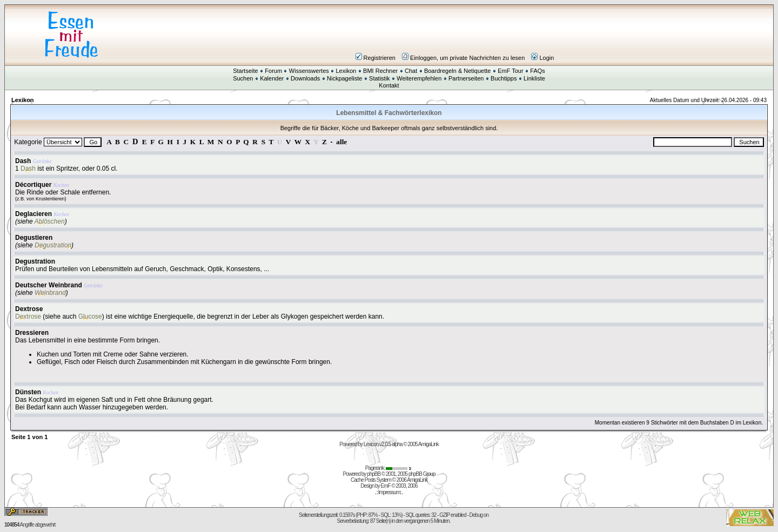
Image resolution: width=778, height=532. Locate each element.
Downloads (305, 78)
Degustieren (34, 238)
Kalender (272, 78)
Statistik (380, 78)
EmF (386, 486)
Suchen (243, 78)
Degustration (53, 245)
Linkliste (534, 78)
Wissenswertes (309, 71)
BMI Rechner (380, 71)
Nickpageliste (344, 78)
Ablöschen (50, 221)
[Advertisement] (454, 35)
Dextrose (29, 309)
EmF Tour (510, 71)
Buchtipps (504, 78)
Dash (23, 161)
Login (542, 58)
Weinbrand (50, 293)
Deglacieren (33, 214)
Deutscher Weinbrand (49, 285)
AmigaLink (428, 444)
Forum (273, 71)
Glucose (90, 316)
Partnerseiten (466, 78)
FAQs (538, 71)
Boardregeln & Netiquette (458, 71)
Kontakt (389, 85)
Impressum (389, 492)
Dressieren (32, 333)
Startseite (245, 71)
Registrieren (375, 58)
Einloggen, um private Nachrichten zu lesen (463, 58)
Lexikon (346, 71)
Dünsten (28, 392)
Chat (411, 71)
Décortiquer (33, 185)
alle (341, 142)
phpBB (374, 474)
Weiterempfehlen (419, 78)
